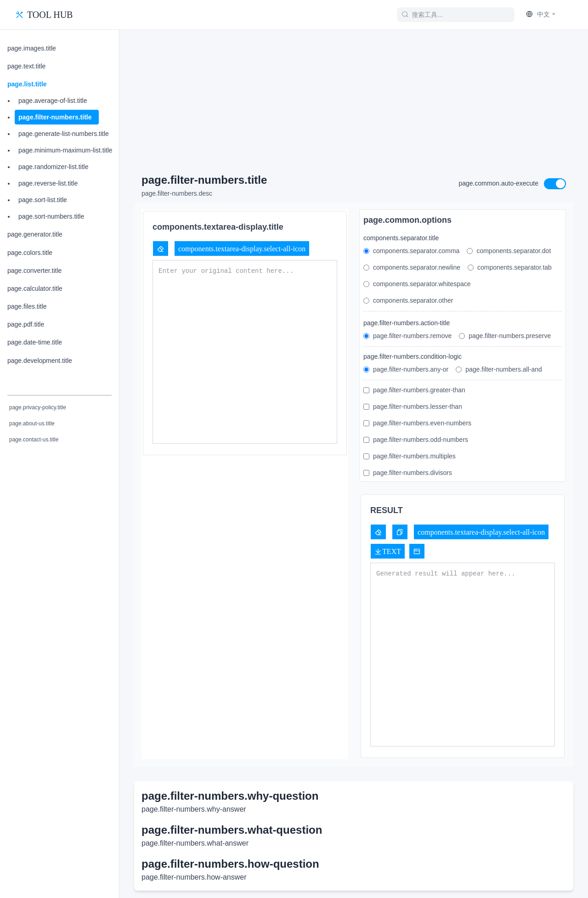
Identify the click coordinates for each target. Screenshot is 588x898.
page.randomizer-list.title (54, 167)
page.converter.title (34, 271)
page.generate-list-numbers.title (64, 134)
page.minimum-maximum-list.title (65, 150)
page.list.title (27, 84)
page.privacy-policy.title (38, 407)
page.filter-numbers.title (55, 117)
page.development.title (40, 361)
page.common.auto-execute (498, 183)
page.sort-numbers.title (51, 216)
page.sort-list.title (43, 200)
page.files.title (27, 306)
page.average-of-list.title (53, 101)
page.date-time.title (35, 342)
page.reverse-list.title (48, 183)
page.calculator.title (35, 288)
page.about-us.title (32, 424)
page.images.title (32, 48)
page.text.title (26, 66)
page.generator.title (35, 234)
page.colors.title (30, 253)
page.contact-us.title (34, 440)
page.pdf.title (26, 324)
